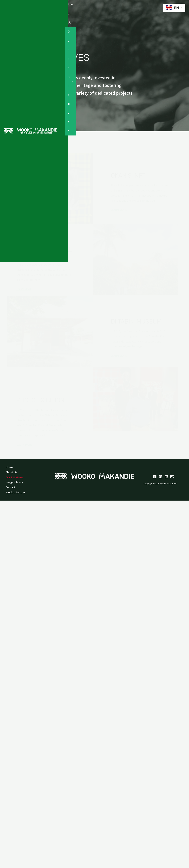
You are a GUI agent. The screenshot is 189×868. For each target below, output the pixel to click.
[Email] (172, 477)
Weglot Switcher (16, 492)
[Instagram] (161, 477)
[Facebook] (155, 477)
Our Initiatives (69, 81)
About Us (70, 14)
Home (9, 467)
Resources (69, 176)
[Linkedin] (166, 477)
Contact (70, 248)
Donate (70, 226)
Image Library (14, 482)
